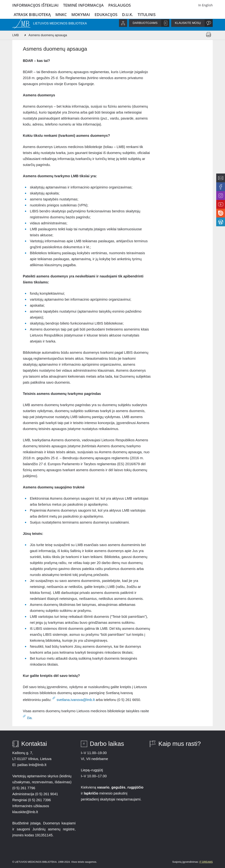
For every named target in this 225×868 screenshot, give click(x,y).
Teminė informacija (83, 5)
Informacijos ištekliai (35, 5)
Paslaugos (120, 5)
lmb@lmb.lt (37, 765)
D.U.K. (128, 14)
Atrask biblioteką (32, 14)
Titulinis (147, 14)
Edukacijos (106, 14)
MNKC (61, 14)
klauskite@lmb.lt (26, 812)
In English (205, 5)
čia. (30, 718)
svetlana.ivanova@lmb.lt (76, 700)
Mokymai (81, 14)
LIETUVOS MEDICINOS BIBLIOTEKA (60, 23)
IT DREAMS (206, 862)
